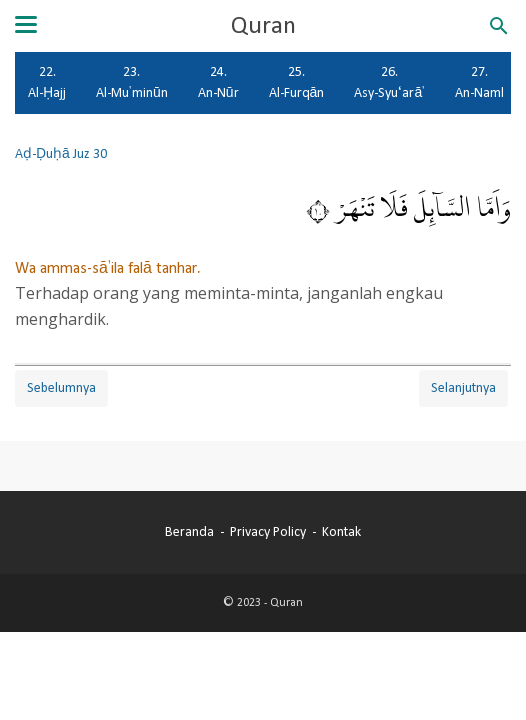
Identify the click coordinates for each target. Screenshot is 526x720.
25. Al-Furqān (297, 82)
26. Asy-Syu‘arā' (389, 82)
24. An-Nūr (218, 82)
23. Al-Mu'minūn (132, 82)
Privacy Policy (268, 532)
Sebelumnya (61, 388)
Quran (263, 26)
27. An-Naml (479, 82)
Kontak (341, 532)
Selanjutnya (463, 388)
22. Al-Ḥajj (47, 82)
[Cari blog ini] (499, 26)
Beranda (189, 532)
